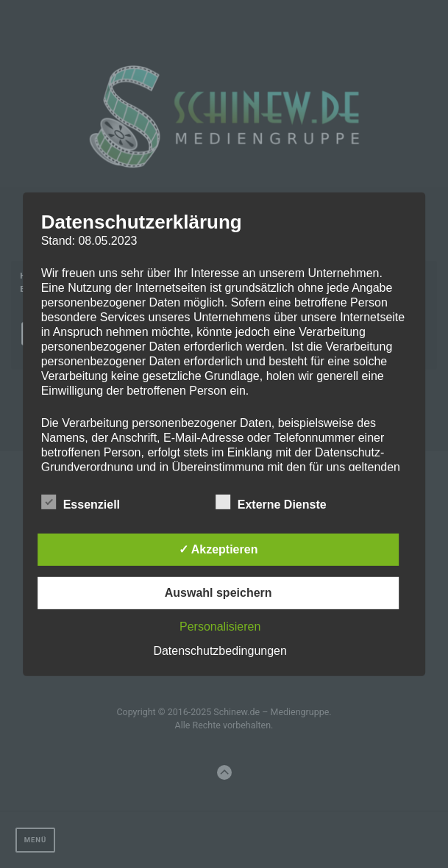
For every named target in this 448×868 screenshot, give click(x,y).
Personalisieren (220, 627)
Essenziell (81, 502)
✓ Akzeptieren (218, 549)
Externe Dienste (271, 502)
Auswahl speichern (218, 593)
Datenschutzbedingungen (220, 651)
